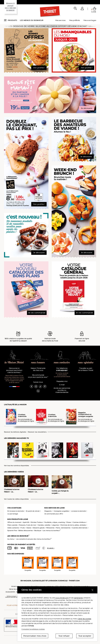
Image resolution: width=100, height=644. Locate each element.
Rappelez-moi (62, 381)
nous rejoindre (86, 363)
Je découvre (87, 108)
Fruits (23, 528)
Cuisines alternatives (80, 528)
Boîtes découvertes (26, 531)
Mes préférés (74, 20)
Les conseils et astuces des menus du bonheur (34, 539)
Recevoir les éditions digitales (15, 432)
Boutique (38, 531)
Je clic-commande (37, 313)
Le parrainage (13, 514)
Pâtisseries (50, 528)
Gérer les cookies (85, 619)
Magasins (48, 511)
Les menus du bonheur (32, 20)
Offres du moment (14, 522)
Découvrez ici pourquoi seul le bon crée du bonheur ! (14, 370)
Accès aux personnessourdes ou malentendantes (62, 390)
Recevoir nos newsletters (37, 432)
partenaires (78, 598)
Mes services (60, 20)
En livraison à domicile (16, 511)
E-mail (62, 385)
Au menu (11, 539)
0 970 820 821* (62, 370)
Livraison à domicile (78, 511)
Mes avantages (90, 20)
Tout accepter (85, 636)
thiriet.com (15, 586)
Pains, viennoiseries (63, 528)
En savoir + (51, 548)
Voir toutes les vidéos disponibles (16, 499)
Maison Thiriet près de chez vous (38, 369)
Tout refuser (64, 636)
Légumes (55, 525)
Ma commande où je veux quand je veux (38, 376)
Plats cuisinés (12, 525)
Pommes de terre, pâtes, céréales (73, 525)
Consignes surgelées (61, 511)
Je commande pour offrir (54, 514)
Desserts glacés (39, 528)
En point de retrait (33, 511)
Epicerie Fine (12, 531)
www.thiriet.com (62, 598)
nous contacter (62, 363)
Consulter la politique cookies (33, 629)
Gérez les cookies (15, 589)
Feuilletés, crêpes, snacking (55, 522)
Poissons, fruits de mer (28, 525)
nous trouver (38, 363)
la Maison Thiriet (14, 363)
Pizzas (69, 522)
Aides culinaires (13, 528)
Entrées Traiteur (37, 522)
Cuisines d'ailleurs (79, 522)
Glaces (29, 528)
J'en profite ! (39, 68)
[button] (82, 9)
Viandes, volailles (44, 525)
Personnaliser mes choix (35, 636)
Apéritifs (26, 522)
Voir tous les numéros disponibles (17, 466)
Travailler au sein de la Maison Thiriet (86, 369)
